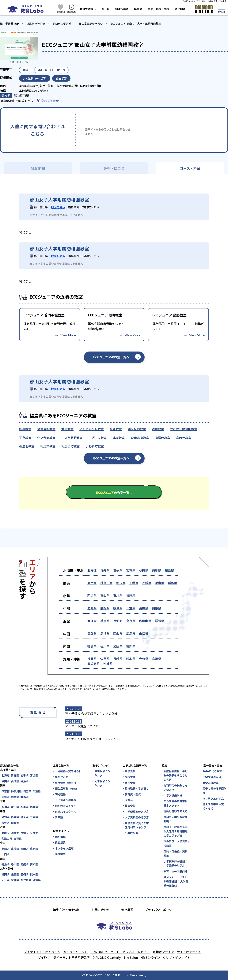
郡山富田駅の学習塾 (91, 24)
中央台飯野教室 (72, 438)
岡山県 (118, 633)
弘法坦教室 (27, 446)
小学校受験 (131, 833)
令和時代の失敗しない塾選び (176, 787)
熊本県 (131, 659)
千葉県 (134, 583)
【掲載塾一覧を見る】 (68, 771)
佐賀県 (105, 659)
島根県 (105, 633)
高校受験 (130, 777)
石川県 (118, 595)
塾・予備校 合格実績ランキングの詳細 (91, 713)
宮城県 (131, 570)
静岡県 (105, 608)
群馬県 (173, 583)
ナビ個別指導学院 (66, 800)
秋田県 (144, 570)
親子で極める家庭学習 (215, 790)
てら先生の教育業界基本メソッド (176, 803)
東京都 (92, 583)
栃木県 (160, 583)
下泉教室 (25, 438)
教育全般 (130, 806)
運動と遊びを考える (176, 811)
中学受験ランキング (102, 773)
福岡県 (92, 659)
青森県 (105, 570)
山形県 (157, 570)
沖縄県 (108, 664)
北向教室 (119, 438)
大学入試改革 (211, 783)
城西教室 (116, 429)
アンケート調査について (82, 726)
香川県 (105, 646)
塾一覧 (105, 9)
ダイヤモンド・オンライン (42, 952)
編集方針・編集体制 (66, 910)
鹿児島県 (93, 664)
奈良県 (131, 621)
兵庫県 (105, 621)
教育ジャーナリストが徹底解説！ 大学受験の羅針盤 (176, 881)
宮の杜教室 (184, 438)
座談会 (138, 9)
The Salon (131, 957)
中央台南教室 (46, 438)
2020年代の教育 (212, 771)
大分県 (144, 659)
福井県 (131, 595)
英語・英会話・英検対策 (176, 853)
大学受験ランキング (102, 783)
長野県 (144, 608)
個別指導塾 (122, 9)
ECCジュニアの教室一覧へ (111, 357)
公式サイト (22, 62)
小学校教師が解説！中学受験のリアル (176, 863)
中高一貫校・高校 (158, 9)
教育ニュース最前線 (175, 871)
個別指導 (60, 837)
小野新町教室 (95, 446)
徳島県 (92, 646)
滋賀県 (160, 621)
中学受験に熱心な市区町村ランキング (137, 825)
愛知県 (92, 608)
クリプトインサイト (177, 957)
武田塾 (59, 817)
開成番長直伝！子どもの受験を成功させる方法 (176, 775)
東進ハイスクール (66, 812)
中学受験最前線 (212, 777)
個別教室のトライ (66, 806)
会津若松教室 (46, 429)
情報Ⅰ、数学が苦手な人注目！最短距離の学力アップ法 (176, 831)
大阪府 (92, 621)
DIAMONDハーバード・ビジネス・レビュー (120, 952)
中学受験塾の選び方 (137, 812)
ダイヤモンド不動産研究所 (71, 957)
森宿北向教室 (140, 438)
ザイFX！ (44, 957)
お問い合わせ (101, 910)
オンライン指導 (64, 848)
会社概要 (127, 910)
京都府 (118, 621)
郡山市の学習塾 (62, 24)
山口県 (144, 633)
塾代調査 (180, 9)
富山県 (105, 595)
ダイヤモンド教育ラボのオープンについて (94, 739)
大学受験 (130, 783)
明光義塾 (60, 794)
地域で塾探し (88, 9)
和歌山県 (145, 621)
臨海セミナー (63, 777)
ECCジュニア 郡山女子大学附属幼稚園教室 (136, 24)
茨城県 (147, 583)
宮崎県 (157, 659)
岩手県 (118, 570)
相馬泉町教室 (70, 446)
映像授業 (60, 854)
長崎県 (118, 659)
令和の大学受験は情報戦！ (176, 819)
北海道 (92, 570)
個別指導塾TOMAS (66, 788)
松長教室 (25, 429)
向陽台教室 (162, 438)
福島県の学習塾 (36, 24)
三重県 (131, 608)
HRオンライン (150, 957)
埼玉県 (121, 583)
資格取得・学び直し (137, 788)
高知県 (131, 646)
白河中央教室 (98, 438)
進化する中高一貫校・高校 (213, 806)
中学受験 (130, 771)
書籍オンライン (163, 952)
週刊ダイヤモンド (75, 952)
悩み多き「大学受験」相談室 (176, 843)
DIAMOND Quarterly (107, 957)
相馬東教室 (48, 446)
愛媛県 (118, 646)
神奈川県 (106, 583)
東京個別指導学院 (66, 783)
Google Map (50, 100)
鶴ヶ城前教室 (137, 429)
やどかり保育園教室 (184, 429)
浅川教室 (158, 429)
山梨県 (157, 608)
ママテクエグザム (213, 798)
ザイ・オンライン (189, 952)
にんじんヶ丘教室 (92, 429)
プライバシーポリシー (160, 910)
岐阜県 (118, 608)
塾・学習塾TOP (9, 24)
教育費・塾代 (133, 794)
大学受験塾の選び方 (137, 817)
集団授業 (60, 842)
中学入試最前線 (173, 795)
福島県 (169, 570)
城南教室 (67, 429)
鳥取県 (92, 633)
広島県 (131, 633)
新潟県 (92, 595)
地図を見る (58, 207)
